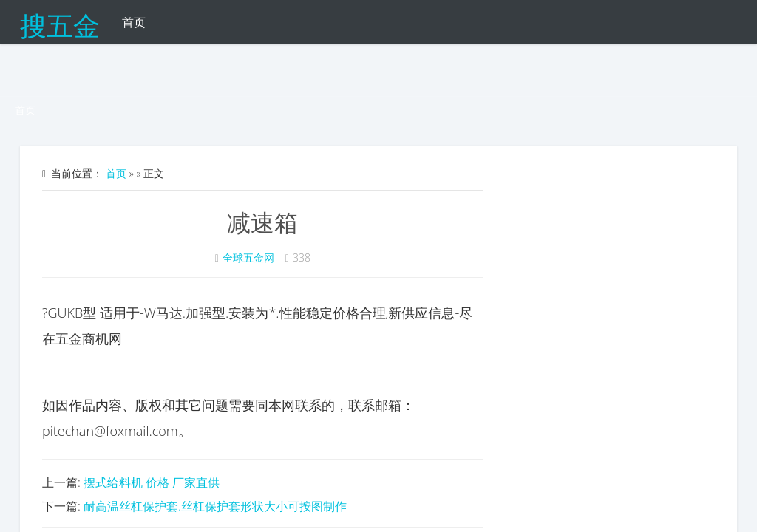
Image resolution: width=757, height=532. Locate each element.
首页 (134, 22)
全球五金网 (248, 258)
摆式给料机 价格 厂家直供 (152, 482)
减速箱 (262, 222)
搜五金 (60, 22)
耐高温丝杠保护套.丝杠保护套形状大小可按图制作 (215, 506)
